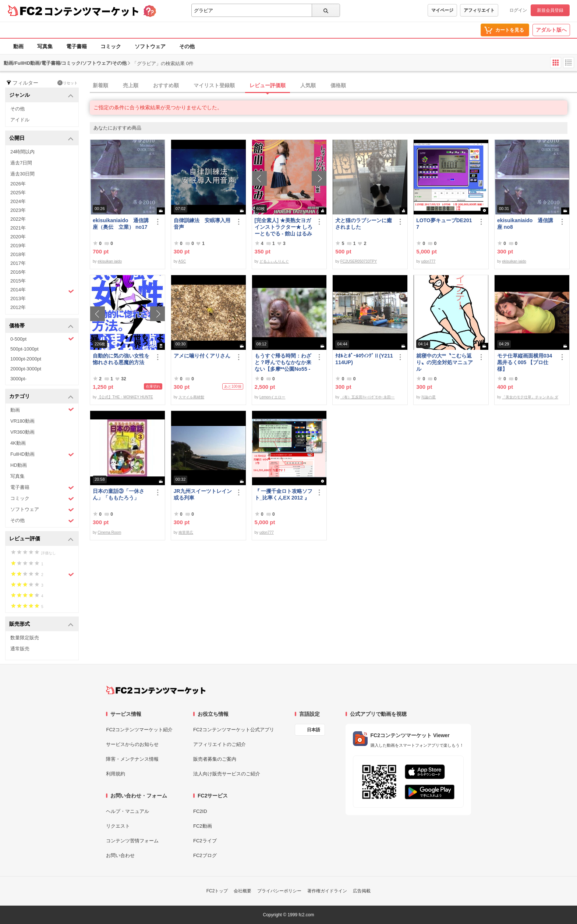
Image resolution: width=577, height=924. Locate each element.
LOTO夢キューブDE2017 (444, 224)
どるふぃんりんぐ (274, 261)
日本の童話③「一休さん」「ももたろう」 (118, 494)
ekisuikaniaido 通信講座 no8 (525, 224)
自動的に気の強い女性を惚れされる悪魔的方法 (121, 359)
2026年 (18, 184)
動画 (18, 46)
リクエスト (118, 826)
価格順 (338, 85)
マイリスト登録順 (214, 85)
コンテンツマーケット (92, 11)
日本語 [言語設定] (314, 730)
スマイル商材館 (191, 397)
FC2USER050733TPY (359, 261)
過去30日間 (22, 174)
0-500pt (42, 339)
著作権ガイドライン (327, 891)
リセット (68, 83)
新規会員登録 (550, 10)
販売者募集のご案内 (215, 759)
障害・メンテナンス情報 (132, 759)
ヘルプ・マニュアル (128, 811)
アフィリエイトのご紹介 (220, 744)
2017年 (18, 263)
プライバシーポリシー (279, 891)
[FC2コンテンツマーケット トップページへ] (156, 690)
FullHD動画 (42, 454)
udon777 (428, 261)
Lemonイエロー (272, 397)
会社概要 (243, 891)
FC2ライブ (205, 841)
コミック (111, 46)
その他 (187, 46)
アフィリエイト (479, 10)
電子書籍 (77, 46)
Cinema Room (109, 532)
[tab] (333, 86)
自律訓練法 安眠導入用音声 (202, 224)
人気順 (308, 85)
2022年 (18, 219)
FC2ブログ (205, 855)
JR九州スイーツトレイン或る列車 (203, 494)
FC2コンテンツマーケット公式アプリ (234, 730)
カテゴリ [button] (41, 397)
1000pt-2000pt (26, 359)
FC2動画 (203, 826)
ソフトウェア (150, 46)
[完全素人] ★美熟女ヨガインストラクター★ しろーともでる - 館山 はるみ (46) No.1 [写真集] (284, 227)
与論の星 (428, 397)
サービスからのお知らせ (132, 744)
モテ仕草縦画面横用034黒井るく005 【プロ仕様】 (525, 362)
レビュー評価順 (268, 85)
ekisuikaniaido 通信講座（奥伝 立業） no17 (121, 224)
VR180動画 (22, 421)
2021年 (18, 228)
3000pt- (18, 379)
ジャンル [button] (41, 95)
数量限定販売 (25, 638)
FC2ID (200, 811)
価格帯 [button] (41, 326)
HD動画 (19, 465)
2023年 (18, 210)
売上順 (131, 85)
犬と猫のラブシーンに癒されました (364, 224)
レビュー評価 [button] (41, 539)
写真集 (45, 46)
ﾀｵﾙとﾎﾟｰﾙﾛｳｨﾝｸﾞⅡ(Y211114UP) (364, 359)
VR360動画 (22, 432)
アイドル (20, 120)
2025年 (18, 193)
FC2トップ (217, 891)
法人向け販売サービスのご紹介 (227, 774)
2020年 (18, 237)
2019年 (18, 246)
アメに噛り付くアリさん (202, 356)
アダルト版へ (551, 30)
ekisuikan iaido (110, 261)
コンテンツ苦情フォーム (132, 841)
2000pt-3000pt (26, 369)
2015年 (18, 281)
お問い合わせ (120, 855)
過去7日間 (21, 163)
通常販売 (20, 649)
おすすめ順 (166, 85)
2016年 (18, 272)
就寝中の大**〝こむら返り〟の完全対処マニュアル (445, 362)
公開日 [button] (41, 138)
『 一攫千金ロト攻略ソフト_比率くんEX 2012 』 (284, 494)
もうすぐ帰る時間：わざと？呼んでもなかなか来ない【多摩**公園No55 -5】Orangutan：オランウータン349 (283, 363)
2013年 (18, 298)
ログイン (518, 10)
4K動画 (18, 443)
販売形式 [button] (41, 624)
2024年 (18, 201)
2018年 (18, 254)
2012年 (18, 307)
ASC (182, 261)
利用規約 (116, 774)
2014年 (42, 291)
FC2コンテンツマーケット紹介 (139, 730)
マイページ (442, 10)
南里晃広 (186, 532)
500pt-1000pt (24, 349)
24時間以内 (22, 152)
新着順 (100, 85)
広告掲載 (362, 891)
